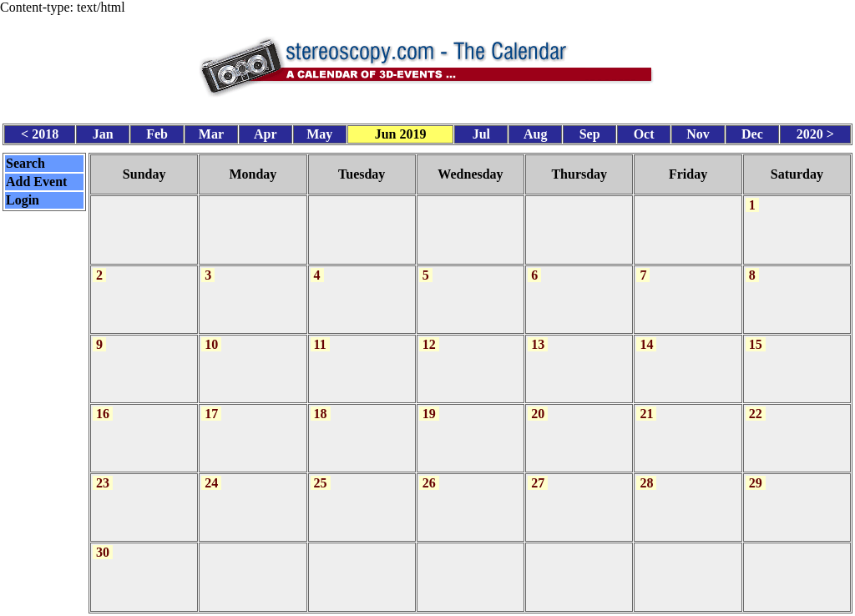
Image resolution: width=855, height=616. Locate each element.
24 (211, 472)
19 (429, 404)
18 (321, 404)
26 (429, 472)
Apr (266, 131)
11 (320, 336)
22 (756, 404)
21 (646, 404)
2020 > (815, 131)
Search (25, 160)
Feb (157, 131)
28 (646, 472)
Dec (752, 131)
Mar (211, 131)
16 (103, 404)
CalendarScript (464, 607)
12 (429, 336)
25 (321, 472)
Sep (590, 131)
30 (103, 540)
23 (103, 472)
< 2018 (40, 131)
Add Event (36, 178)
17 (211, 404)
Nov (698, 131)
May (319, 131)
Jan (103, 131)
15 (756, 336)
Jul (481, 131)
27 (538, 472)
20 (538, 404)
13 (538, 336)
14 (646, 336)
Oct (644, 131)
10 (211, 336)
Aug (535, 131)
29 (756, 472)
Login (23, 197)
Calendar (381, 607)
